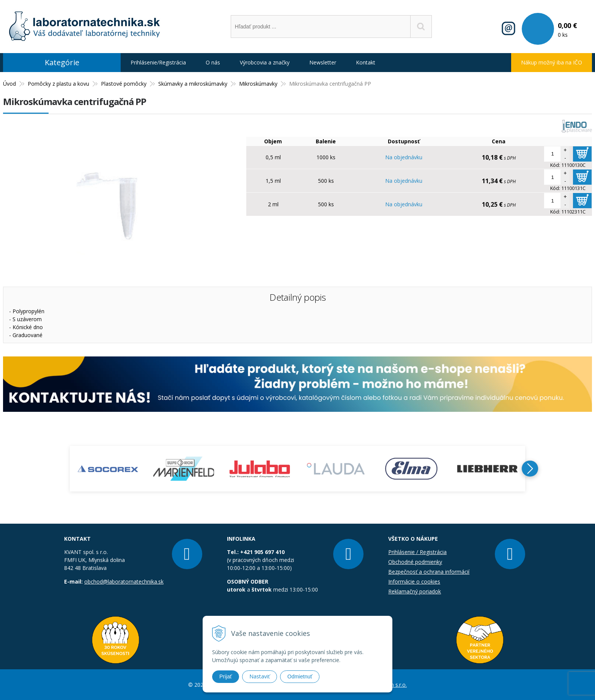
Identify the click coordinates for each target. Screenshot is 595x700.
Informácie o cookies (414, 582)
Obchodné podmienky (415, 562)
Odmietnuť (300, 676)
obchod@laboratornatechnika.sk (124, 582)
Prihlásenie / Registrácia (417, 552)
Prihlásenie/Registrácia (158, 62)
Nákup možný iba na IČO (552, 62)
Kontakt (366, 62)
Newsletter (323, 62)
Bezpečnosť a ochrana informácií (429, 572)
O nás (213, 62)
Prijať (226, 676)
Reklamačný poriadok (415, 591)
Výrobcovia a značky (265, 62)
